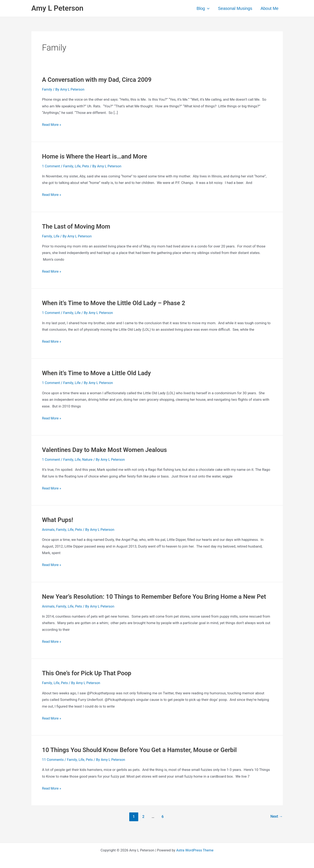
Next (276, 823)
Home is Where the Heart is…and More (96, 156)
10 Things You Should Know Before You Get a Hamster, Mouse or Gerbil (142, 757)
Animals (49, 529)
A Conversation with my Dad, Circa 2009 (99, 80)
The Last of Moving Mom (77, 226)
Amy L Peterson (58, 8)
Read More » (52, 125)
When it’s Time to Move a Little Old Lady (98, 373)
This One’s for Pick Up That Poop (88, 680)
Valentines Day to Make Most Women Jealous (106, 449)
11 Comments (53, 766)
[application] (207, 8)
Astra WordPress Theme (195, 850)
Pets (87, 166)
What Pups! (58, 519)
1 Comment (51, 166)
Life (79, 166)
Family (47, 89)
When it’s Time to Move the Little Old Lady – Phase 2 (116, 303)
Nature (88, 459)
